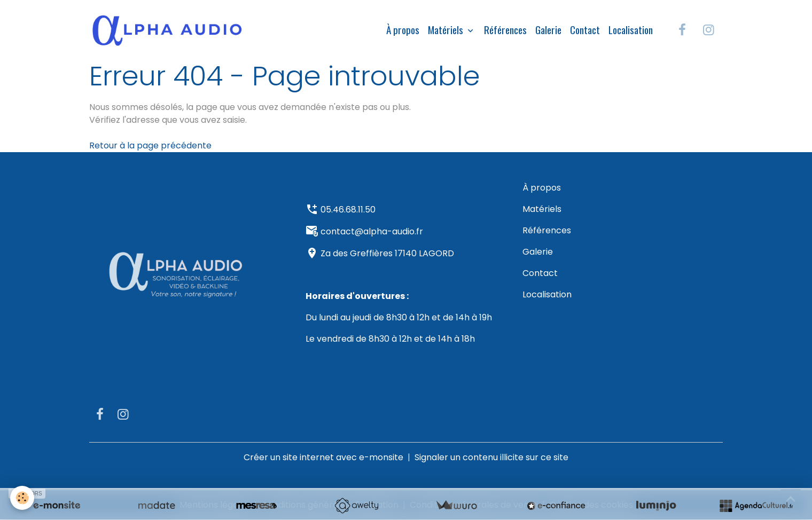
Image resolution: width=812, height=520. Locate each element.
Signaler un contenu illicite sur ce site (491, 457)
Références (505, 30)
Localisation (631, 30)
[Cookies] (23, 498)
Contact (585, 30)
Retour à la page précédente (150, 145)
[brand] (169, 30)
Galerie (548, 30)
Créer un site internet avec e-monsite (323, 457)
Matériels (447, 30)
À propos (403, 30)
